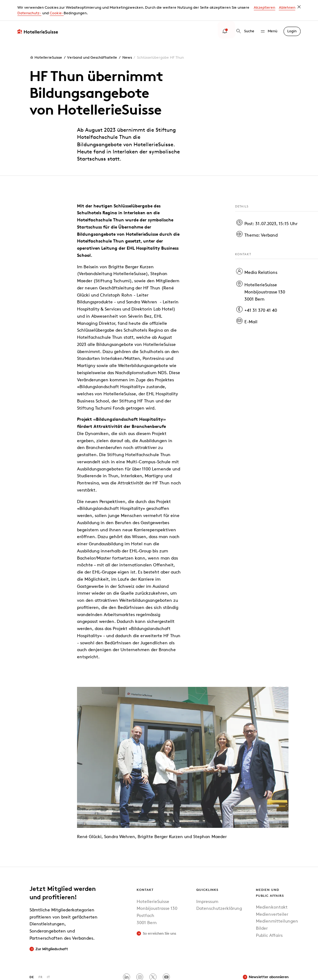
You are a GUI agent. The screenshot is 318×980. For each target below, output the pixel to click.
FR (41, 956)
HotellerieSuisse (46, 37)
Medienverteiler (272, 893)
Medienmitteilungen (277, 900)
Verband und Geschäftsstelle (92, 36)
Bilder (262, 907)
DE (32, 956)
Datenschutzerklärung (219, 888)
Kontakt (145, 869)
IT (48, 956)
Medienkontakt (272, 886)
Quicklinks (207, 869)
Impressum (207, 880)
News (127, 36)
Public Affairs (269, 914)
